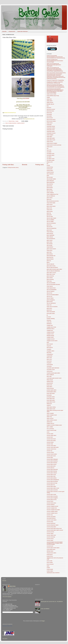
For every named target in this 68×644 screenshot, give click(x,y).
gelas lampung (50, 233)
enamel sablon (50, 170)
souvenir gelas (50, 458)
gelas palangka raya (51, 256)
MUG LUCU (49, 359)
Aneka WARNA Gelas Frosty (53, 96)
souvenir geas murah (51, 456)
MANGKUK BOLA (51, 329)
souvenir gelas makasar (52, 473)
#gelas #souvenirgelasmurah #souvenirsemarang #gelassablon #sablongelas (54, 65)
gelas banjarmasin (51, 182)
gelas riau (49, 261)
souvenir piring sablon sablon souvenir (55, 530)
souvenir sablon (50, 534)
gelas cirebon (50, 198)
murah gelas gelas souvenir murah (54, 378)
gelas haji (49, 213)
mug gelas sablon (51, 351)
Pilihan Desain (50, 380)
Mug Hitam (49, 353)
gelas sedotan (50, 278)
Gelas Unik (49, 305)
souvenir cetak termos (51, 449)
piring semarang (50, 388)
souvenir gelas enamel (52, 464)
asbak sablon (50, 101)
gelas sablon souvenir (51, 273)
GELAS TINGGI (50, 298)
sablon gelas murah (51, 409)
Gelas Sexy (49, 281)
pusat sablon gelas (51, 400)
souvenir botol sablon (51, 441)
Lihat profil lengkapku (7, 597)
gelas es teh (49, 208)
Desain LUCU (50, 162)
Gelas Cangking (50, 193)
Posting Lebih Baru (8, 165)
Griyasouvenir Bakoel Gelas (7, 626)
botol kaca (49, 108)
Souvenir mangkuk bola (52, 508)
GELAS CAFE (50, 191)
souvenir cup (49, 451)
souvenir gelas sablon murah (53, 488)
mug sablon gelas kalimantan (53, 368)
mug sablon (49, 366)
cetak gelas (49, 125)
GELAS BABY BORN (51, 179)
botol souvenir (50, 118)
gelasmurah (49, 310)
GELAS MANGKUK (51, 239)
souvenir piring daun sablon (53, 525)
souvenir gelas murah (51, 475)
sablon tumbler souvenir (52, 420)
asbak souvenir (50, 102)
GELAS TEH (49, 293)
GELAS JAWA (50, 216)
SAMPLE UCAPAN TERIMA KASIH (54, 425)
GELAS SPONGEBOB (52, 290)
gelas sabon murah (51, 274)
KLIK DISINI (26, 99)
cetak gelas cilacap (51, 126)
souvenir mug (50, 515)
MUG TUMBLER (50, 375)
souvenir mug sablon (51, 517)
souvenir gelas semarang (52, 496)
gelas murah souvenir (51, 249)
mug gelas (49, 349)
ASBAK (48, 97)
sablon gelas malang (51, 407)
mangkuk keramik (51, 332)
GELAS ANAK (50, 177)
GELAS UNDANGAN (51, 303)
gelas (48, 176)
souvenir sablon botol (51, 535)
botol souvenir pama (51, 119)
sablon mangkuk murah (52, 415)
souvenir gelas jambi (51, 466)
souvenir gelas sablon (51, 486)
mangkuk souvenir (51, 339)
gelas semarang (50, 279)
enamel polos (50, 169)
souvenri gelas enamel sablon (53, 548)
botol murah (49, 113)
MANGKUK (49, 324)
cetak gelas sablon (51, 131)
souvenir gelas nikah (51, 476)
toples (48, 566)
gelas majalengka (50, 235)
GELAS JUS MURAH (51, 223)
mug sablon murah (51, 370)
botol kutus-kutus (50, 111)
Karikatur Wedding (51, 319)
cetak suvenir (50, 147)
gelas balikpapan (50, 181)
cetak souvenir (50, 142)
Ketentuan (49, 320)
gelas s (48, 262)
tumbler (48, 568)
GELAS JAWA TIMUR (51, 218)
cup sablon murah (51, 159)
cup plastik (49, 152)
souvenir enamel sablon (52, 454)
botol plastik (49, 114)
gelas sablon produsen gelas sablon (54, 269)
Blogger (43, 621)
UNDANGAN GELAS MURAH (53, 573)
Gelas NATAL (50, 250)
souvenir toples (50, 540)
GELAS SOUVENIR (51, 283)
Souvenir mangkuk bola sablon (53, 510)
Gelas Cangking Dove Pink (52, 194)
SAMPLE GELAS (21, 123)
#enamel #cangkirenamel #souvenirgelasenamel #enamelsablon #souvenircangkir (55, 61)
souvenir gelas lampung (52, 471)
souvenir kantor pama (51, 503)
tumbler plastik (50, 569)
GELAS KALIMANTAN (51, 228)
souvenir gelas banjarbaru (52, 461)
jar (47, 315)
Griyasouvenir (12, 31)
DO (47, 164)
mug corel (49, 346)
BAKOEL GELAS (50, 104)
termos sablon (50, 563)
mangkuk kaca (50, 330)
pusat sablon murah (51, 402)
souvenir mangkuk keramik (52, 506)
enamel (48, 165)
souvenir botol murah (51, 439)
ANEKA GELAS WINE (51, 94)
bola (48, 106)
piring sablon (49, 387)
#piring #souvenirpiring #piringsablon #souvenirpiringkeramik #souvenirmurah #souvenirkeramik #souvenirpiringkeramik (56, 86)
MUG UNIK (49, 376)
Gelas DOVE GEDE (51, 203)
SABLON (49, 405)
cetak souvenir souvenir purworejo (54, 145)
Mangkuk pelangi (50, 336)
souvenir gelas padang (52, 478)
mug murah (49, 361)
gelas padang (50, 254)
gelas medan (49, 242)
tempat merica (50, 556)
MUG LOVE (49, 358)
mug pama (49, 363)
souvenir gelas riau (51, 485)
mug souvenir (50, 371)
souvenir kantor (50, 501)
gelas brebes (49, 189)
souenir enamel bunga (51, 430)
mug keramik (49, 356)
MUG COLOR (50, 344)
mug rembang (50, 364)
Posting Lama (39, 165)
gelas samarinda (50, 276)
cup (48, 148)
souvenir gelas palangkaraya (53, 480)
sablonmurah (50, 422)
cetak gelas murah (51, 130)
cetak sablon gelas (51, 138)
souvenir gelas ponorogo (52, 483)
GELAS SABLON (50, 264)
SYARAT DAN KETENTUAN (10, 113)
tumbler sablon (50, 571)
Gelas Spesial (50, 286)
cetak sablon (49, 137)
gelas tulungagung (51, 300)
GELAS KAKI (50, 227)
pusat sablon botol (51, 399)
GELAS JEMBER (50, 220)
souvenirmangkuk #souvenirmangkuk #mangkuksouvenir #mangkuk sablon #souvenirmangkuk (55, 543)
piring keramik (50, 383)
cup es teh (49, 150)
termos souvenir (50, 564)
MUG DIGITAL (50, 347)
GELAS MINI (49, 245)
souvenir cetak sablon (51, 446)
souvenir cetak (50, 444)
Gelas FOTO (49, 210)
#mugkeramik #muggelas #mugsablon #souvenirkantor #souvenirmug (55, 82)
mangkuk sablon (50, 337)
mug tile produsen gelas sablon (53, 373)
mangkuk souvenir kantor (52, 341)
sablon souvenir (50, 418)
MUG (48, 342)
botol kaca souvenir (51, 109)
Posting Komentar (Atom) (13, 168)
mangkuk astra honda (51, 327)
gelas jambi (49, 215)
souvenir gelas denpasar (52, 463)
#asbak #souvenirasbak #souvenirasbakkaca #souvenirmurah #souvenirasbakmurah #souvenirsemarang (56, 57)
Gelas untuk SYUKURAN (52, 307)
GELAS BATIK (50, 184)
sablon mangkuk (50, 413)
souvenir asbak (50, 434)
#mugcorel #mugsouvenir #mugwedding (55, 80)
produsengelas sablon (51, 392)
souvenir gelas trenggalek (52, 498)
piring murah (49, 385)
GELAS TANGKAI (51, 291)
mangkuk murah (50, 334)
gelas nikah (49, 252)
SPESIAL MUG (50, 551)
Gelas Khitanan (50, 232)
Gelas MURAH (50, 247)
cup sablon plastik (51, 160)
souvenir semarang (51, 537)
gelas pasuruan (50, 257)
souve (48, 432)
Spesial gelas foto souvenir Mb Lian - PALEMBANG (52, 602)
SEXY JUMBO (50, 427)
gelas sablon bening (51, 266)
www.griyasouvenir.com (29, 119)
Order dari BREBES (45, 609)
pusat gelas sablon (51, 397)
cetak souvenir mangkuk (52, 143)
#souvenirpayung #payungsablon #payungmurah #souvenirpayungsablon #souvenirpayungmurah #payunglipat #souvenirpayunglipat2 (55, 91)
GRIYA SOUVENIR (51, 312)
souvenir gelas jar (51, 468)
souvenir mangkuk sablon (52, 511)
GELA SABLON (50, 174)
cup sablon (49, 157)
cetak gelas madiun (51, 128)
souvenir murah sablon (52, 520)
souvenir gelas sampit (51, 494)
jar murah (49, 317)
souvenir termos (50, 539)
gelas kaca (49, 225)
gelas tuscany (50, 301)
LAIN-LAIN (49, 322)
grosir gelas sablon (51, 313)
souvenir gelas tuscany (52, 500)
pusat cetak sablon (51, 393)
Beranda (4, 31)
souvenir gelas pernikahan (52, 481)
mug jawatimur (50, 354)
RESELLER (49, 404)
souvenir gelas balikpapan (52, 459)
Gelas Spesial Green (51, 288)
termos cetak (49, 561)
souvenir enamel (50, 452)
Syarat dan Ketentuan (22, 31)
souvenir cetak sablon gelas (53, 447)
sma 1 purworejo (50, 429)
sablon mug (49, 417)
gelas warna (49, 308)
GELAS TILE (49, 296)
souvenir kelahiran (51, 505)
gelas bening (49, 186)
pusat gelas (49, 395)
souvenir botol (50, 437)
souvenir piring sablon (51, 527)
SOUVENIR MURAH (51, 518)
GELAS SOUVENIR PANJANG (53, 285)
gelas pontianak (50, 259)
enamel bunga (50, 167)
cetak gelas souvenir (51, 133)
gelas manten (50, 240)
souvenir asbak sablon (51, 435)
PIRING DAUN (50, 382)
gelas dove (49, 199)
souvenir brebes (50, 442)
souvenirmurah (50, 546)
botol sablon (49, 116)
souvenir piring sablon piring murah (54, 528)
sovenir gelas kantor (51, 549)
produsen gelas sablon (52, 390)
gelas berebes (50, 188)
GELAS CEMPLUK (51, 196)
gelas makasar (50, 237)
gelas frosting (50, 211)
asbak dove (49, 99)
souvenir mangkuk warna (52, 513)
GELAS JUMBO (50, 222)
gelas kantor (49, 230)
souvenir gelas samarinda (52, 490)
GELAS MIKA (50, 244)
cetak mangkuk (50, 135)
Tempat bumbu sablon (51, 553)
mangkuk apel (50, 325)
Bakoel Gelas (13, 586)
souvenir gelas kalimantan (52, 469)
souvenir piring (50, 522)
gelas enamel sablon (51, 206)
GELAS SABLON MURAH (11, 123)
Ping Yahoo (5, 639)
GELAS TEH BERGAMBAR (53, 295)
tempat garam (50, 555)
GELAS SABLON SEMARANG (53, 271)
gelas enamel (50, 205)
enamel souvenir (50, 172)
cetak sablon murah (51, 140)
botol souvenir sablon (51, 121)
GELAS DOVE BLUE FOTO (53, 201)
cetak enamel (50, 123)
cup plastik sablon (51, 155)
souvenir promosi (50, 532)
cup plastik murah (51, 154)
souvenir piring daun (51, 523)
